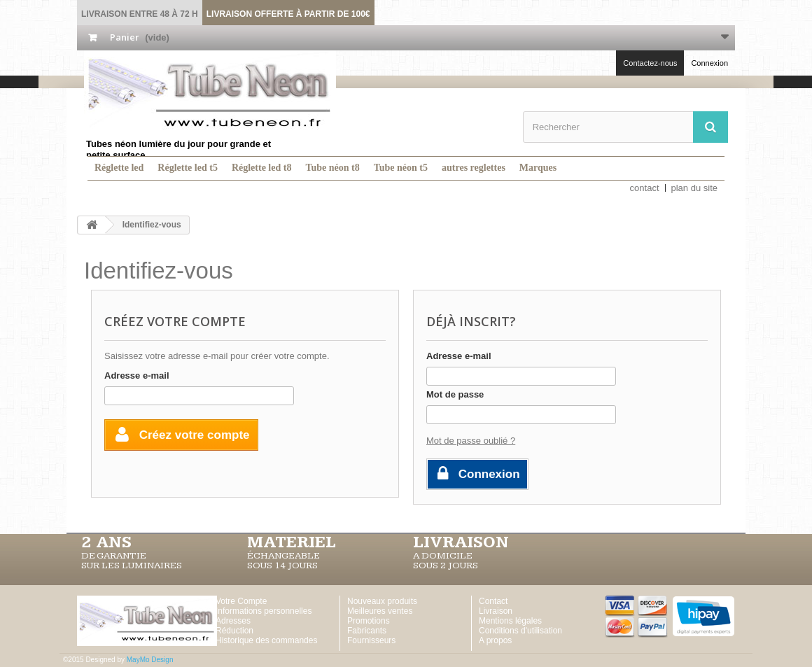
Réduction (234, 631)
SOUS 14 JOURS (282, 566)
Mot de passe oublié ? (471, 441)
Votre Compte (241, 601)
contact (645, 188)
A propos (495, 640)
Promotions (369, 621)
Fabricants (367, 631)
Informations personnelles (264, 611)
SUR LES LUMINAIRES (132, 566)
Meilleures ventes (380, 611)
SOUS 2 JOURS (446, 566)
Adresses (233, 621)
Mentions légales (510, 621)
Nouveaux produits (382, 601)
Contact (493, 601)
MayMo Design (150, 660)
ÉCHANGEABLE (283, 556)
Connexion (709, 63)
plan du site (695, 188)
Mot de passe (455, 394)
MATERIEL (292, 542)
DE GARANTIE (114, 556)
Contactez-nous (650, 63)
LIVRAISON (461, 542)
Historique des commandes (266, 640)
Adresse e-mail (137, 375)
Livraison (496, 611)
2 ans (106, 542)
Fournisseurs (371, 640)
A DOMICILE (443, 556)
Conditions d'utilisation (520, 631)
